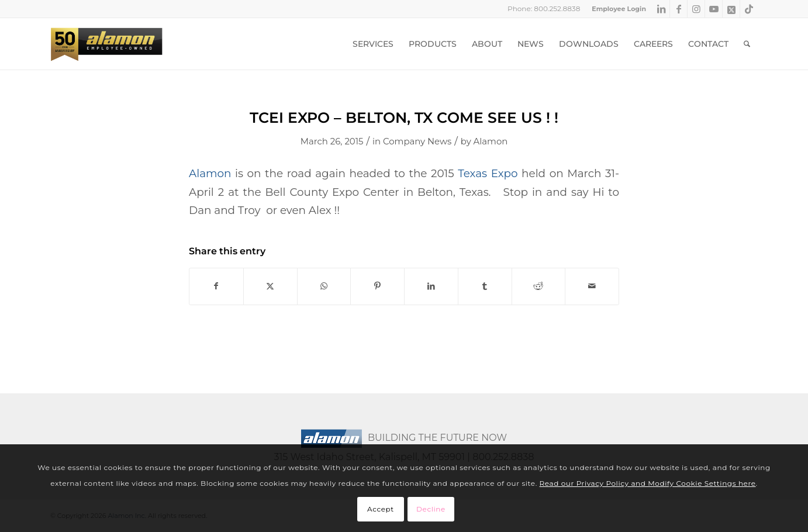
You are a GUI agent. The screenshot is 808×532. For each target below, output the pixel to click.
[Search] (747, 44)
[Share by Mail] (592, 286)
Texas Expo (488, 173)
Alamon (491, 141)
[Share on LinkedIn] (431, 286)
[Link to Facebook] (678, 9)
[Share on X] (270, 286)
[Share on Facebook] (216, 286)
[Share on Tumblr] (485, 286)
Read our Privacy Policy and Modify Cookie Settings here (648, 483)
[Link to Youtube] (714, 9)
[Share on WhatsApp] (324, 286)
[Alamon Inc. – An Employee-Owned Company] (106, 44)
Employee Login (619, 9)
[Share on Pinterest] (377, 286)
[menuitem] (616, 9)
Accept (381, 509)
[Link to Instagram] (696, 9)
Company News (417, 141)
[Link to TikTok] (749, 9)
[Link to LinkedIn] (661, 9)
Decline (431, 509)
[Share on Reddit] (539, 286)
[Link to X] (731, 9)
